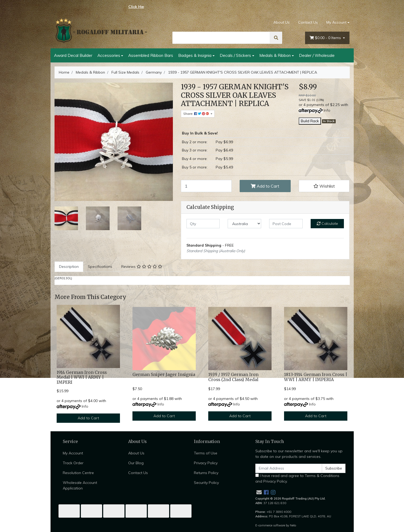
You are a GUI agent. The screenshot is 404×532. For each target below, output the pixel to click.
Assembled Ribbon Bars (151, 55)
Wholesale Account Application (80, 485)
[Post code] (286, 224)
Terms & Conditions (322, 476)
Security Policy (206, 483)
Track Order (73, 463)
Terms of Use (206, 453)
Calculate (327, 223)
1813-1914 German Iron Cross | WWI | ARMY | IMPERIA (316, 377)
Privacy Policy (206, 463)
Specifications (100, 267)
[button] (324, 186)
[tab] (69, 267)
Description (69, 267)
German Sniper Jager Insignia (164, 375)
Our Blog (136, 463)
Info (327, 110)
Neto (293, 525)
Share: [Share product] (197, 114)
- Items (326, 38)
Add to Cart (265, 186)
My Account (73, 453)
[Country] (244, 224)
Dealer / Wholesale (317, 55)
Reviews (142, 267)
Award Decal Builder (73, 55)
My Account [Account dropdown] (336, 22)
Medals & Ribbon (275, 55)
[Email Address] (289, 468)
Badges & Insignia (195, 55)
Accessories (109, 55)
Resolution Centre (78, 473)
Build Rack (310, 121)
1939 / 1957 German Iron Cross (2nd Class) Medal (233, 377)
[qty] (203, 224)
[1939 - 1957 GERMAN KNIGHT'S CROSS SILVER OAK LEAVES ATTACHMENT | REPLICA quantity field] (206, 186)
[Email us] (259, 492)
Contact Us (308, 22)
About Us (282, 22)
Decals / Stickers (235, 55)
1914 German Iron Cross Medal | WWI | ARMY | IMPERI (82, 377)
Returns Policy (206, 473)
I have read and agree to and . (297, 478)
